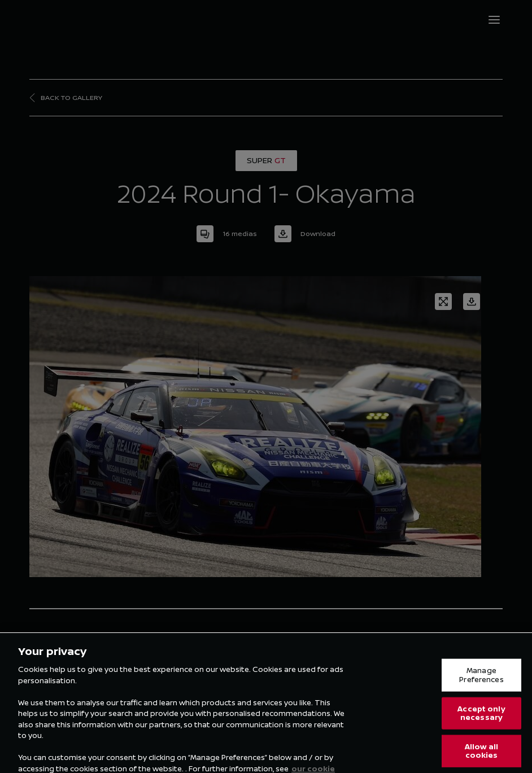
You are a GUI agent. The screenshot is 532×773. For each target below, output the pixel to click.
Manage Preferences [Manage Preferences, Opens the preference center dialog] (481, 681)
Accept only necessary (481, 719)
